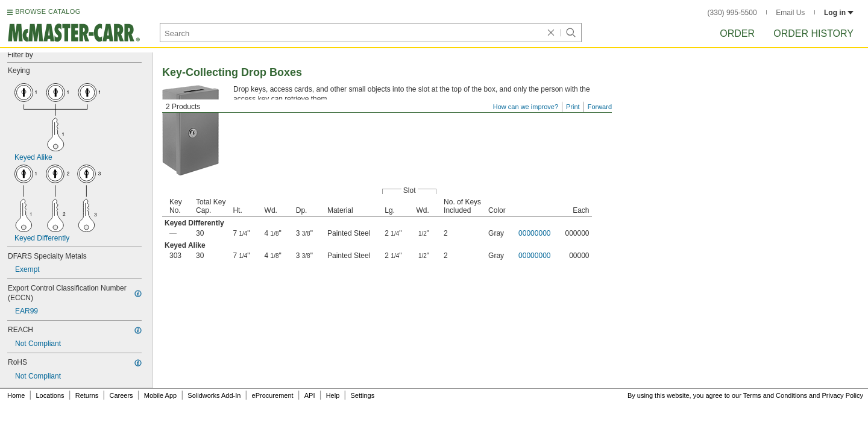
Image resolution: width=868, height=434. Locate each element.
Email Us (790, 13)
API (310, 395)
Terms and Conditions (775, 395)
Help (333, 395)
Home (16, 395)
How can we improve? (526, 107)
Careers (121, 395)
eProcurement (273, 395)
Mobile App (160, 395)
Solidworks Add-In (214, 395)
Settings (362, 395)
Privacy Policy (843, 395)
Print (573, 107)
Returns (87, 395)
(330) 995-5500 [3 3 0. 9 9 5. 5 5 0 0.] (732, 13)
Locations (50, 395)
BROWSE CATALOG (48, 11)
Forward (600, 107)
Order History (813, 33)
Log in (839, 13)
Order (737, 33)
